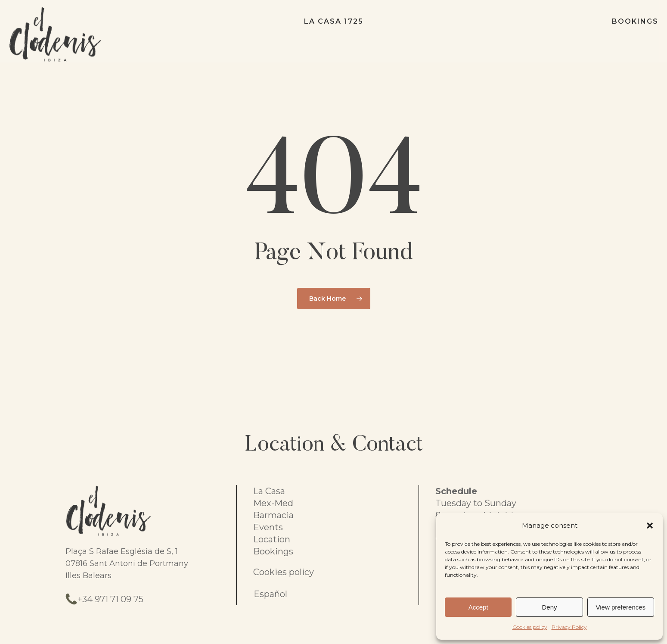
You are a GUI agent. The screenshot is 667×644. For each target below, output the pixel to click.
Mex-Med (273, 503)
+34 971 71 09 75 (110, 599)
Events (268, 527)
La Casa (269, 491)
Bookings (273, 551)
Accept (478, 607)
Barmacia (273, 515)
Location (272, 539)
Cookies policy (530, 627)
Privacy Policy (569, 627)
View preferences (621, 607)
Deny (549, 607)
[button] (650, 526)
